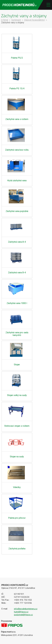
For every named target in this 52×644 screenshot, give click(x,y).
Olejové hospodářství (34, 20)
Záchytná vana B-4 (17, 273)
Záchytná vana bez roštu (17, 150)
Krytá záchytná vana (17, 181)
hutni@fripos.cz (21, 612)
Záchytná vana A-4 (17, 242)
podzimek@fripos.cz (23, 615)
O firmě (5, 20)
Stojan (17, 365)
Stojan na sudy (17, 457)
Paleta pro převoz (17, 518)
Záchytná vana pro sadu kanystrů (17, 334)
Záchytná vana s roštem (17, 119)
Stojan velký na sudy (17, 395)
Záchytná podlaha (17, 549)
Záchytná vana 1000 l (17, 303)
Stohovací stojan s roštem (17, 426)
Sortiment (16, 20)
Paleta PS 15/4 (17, 88)
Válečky (17, 487)
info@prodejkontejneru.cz (26, 609)
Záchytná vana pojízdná (17, 211)
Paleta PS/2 (17, 58)
